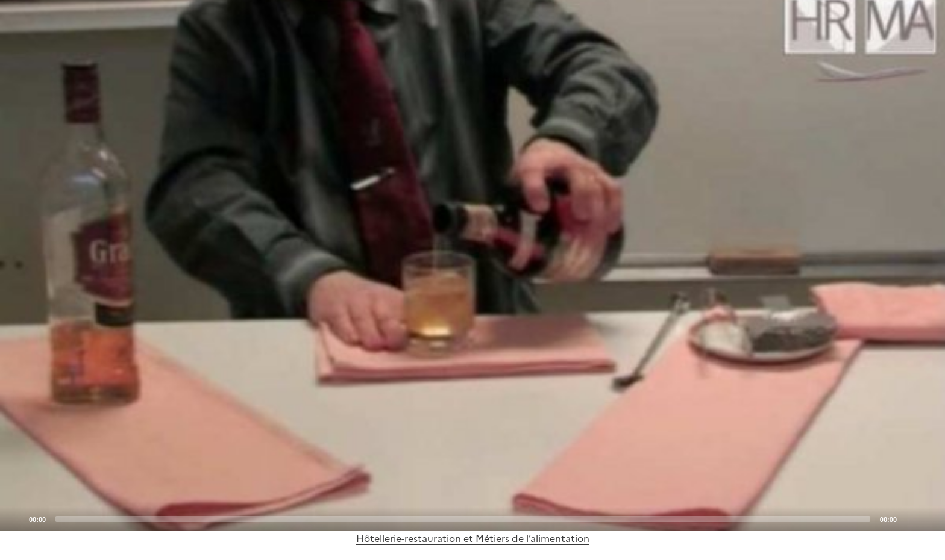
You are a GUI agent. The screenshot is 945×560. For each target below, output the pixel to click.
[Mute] (909, 518)
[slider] (463, 519)
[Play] (472, 266)
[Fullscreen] (929, 518)
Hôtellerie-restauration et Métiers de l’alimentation (473, 538)
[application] (472, 266)
